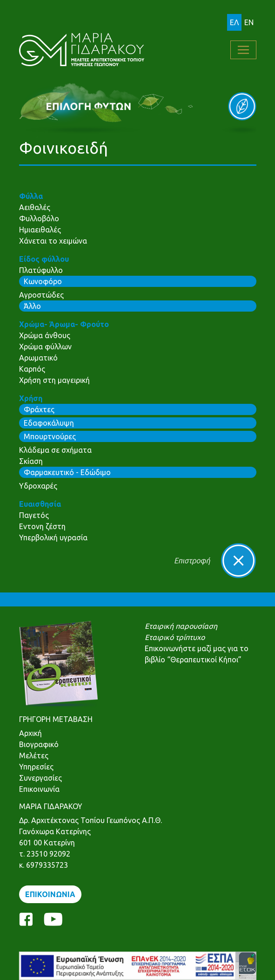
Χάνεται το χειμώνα (53, 241)
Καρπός (32, 369)
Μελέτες (34, 755)
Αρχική (30, 733)
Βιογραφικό (39, 744)
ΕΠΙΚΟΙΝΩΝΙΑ (50, 894)
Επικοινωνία (39, 789)
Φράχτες (39, 409)
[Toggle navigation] (243, 50)
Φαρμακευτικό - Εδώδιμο (67, 472)
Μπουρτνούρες (50, 436)
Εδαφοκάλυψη (49, 423)
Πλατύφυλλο (41, 270)
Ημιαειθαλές (40, 230)
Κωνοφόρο (43, 281)
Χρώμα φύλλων (45, 347)
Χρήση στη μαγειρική (54, 380)
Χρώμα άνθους (45, 335)
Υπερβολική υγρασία (53, 538)
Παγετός (34, 515)
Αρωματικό (38, 358)
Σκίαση (31, 461)
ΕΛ (234, 22)
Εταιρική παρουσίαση (181, 626)
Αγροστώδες (41, 295)
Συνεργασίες (40, 778)
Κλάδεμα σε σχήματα (55, 450)
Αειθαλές (35, 207)
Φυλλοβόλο (39, 218)
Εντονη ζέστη (42, 526)
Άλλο (32, 306)
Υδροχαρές (38, 486)
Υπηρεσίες (36, 767)
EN (249, 22)
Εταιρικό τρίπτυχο (175, 637)
